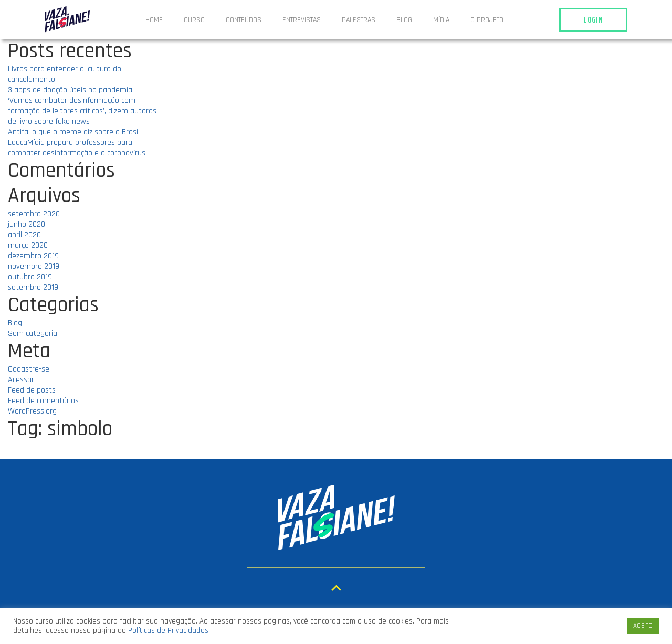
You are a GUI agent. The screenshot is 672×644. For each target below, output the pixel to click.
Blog (404, 20)
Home (154, 20)
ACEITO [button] (643, 626)
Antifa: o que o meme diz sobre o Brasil (74, 132)
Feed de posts (32, 390)
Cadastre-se (29, 369)
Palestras (359, 20)
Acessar (21, 380)
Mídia (441, 20)
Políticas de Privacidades (168, 631)
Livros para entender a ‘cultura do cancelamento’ (65, 74)
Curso (194, 20)
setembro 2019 (33, 287)
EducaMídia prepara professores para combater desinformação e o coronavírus (77, 148)
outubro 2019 (30, 277)
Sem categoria (33, 334)
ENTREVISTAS (302, 20)
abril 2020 (24, 235)
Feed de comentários (43, 401)
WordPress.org (32, 411)
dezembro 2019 (33, 256)
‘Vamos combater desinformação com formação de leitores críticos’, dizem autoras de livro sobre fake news (82, 111)
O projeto (487, 20)
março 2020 (28, 245)
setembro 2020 (34, 214)
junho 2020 (27, 224)
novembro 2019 (34, 266)
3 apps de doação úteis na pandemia (70, 90)
